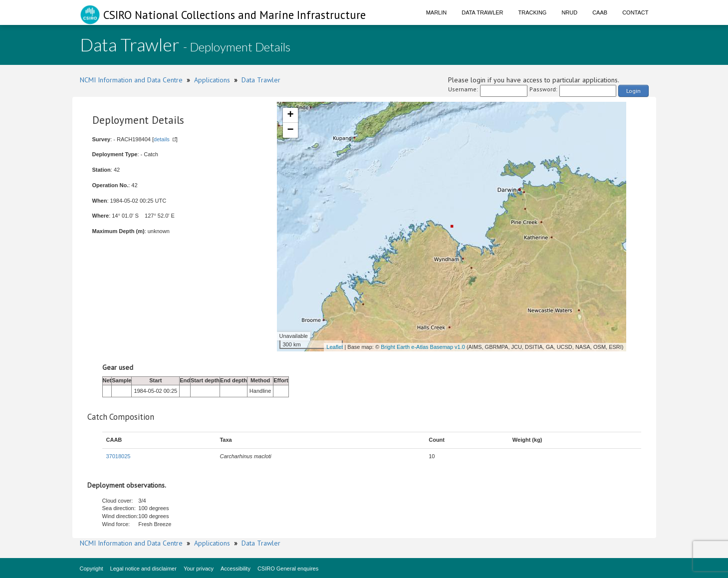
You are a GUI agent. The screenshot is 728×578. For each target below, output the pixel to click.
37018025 (119, 456)
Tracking (533, 12)
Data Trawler (482, 12)
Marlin (437, 12)
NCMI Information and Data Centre (131, 80)
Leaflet (335, 347)
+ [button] (290, 115)
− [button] (290, 130)
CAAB (600, 12)
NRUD (569, 12)
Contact (635, 12)
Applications (212, 80)
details (162, 139)
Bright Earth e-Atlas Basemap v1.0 (423, 347)
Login (633, 91)
